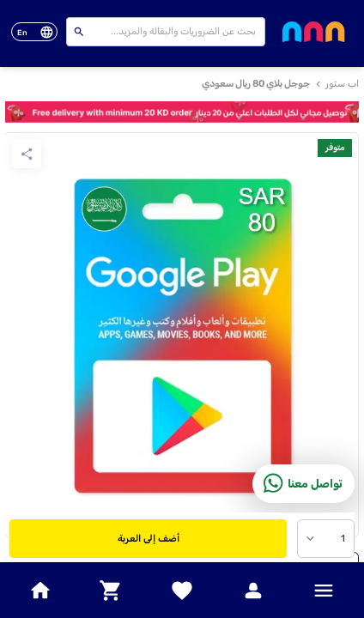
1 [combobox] (343, 539)
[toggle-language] (34, 32)
